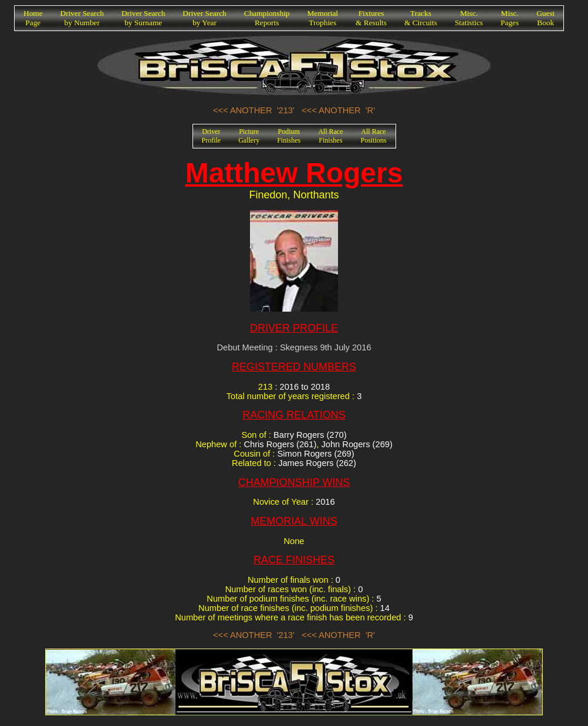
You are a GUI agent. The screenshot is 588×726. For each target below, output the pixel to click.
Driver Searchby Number (82, 18)
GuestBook (545, 18)
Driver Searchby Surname (143, 18)
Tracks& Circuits (421, 18)
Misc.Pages (510, 18)
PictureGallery (249, 136)
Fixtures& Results (371, 18)
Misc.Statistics (469, 18)
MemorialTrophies (323, 18)
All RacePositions (374, 136)
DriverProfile (212, 136)
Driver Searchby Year (204, 18)
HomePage (33, 18)
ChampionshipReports (267, 18)
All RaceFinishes (330, 136)
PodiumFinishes (289, 136)
